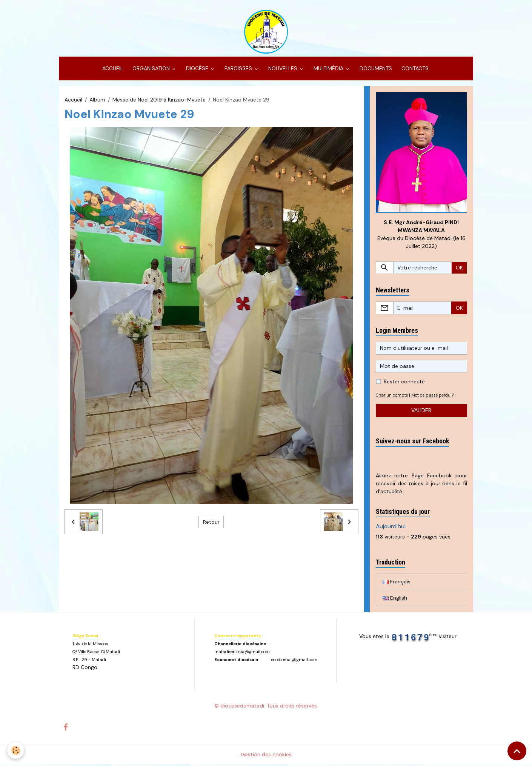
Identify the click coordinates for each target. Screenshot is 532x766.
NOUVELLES (283, 70)
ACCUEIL (112, 70)
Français (397, 584)
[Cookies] (16, 750)
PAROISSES (238, 70)
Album (97, 101)
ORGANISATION (151, 70)
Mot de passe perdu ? (437, 397)
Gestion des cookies (266, 756)
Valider (421, 412)
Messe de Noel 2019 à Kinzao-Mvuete (159, 101)
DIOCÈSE (197, 70)
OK (459, 269)
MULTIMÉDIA (328, 70)
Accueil (73, 101)
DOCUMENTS (375, 70)
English (395, 600)
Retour (211, 523)
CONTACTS (414, 70)
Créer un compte (393, 397)
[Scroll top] (517, 751)
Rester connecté (404, 383)
